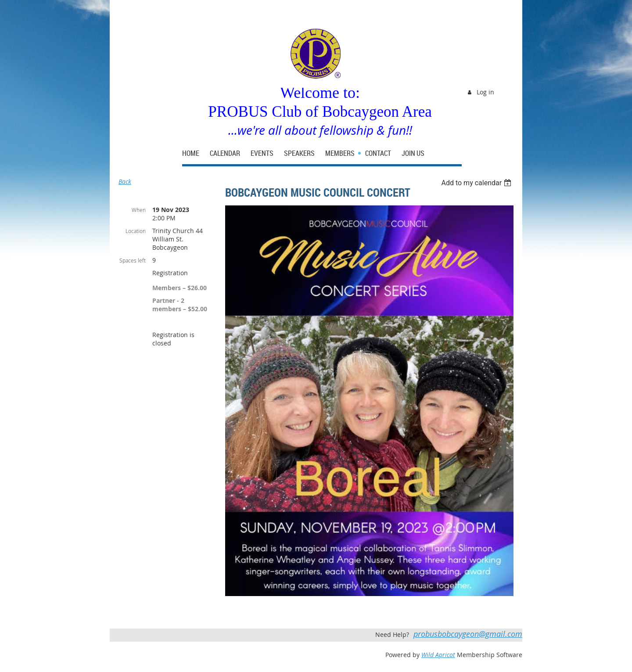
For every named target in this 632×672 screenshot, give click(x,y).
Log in (485, 92)
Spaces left (133, 260)
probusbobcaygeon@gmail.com (468, 634)
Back (125, 181)
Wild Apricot (438, 655)
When (139, 210)
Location (136, 231)
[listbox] (477, 183)
